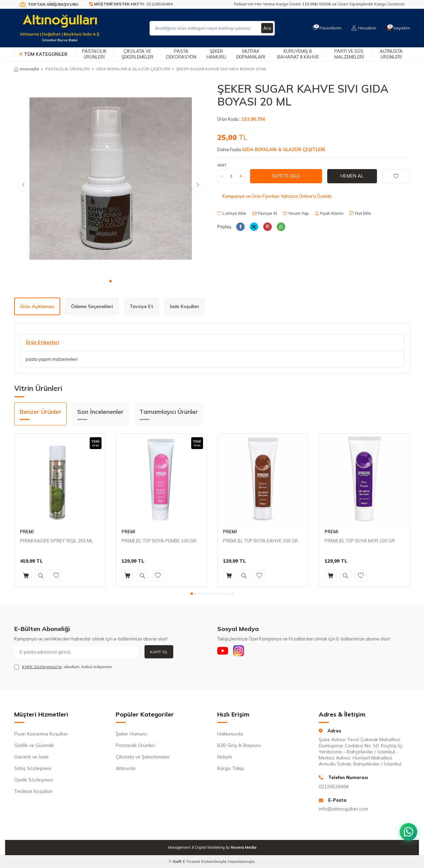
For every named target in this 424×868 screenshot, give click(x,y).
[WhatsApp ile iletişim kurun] (407, 827)
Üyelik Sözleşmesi (34, 780)
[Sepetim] (398, 28)
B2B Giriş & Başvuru (239, 745)
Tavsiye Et (265, 213)
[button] (110, 281)
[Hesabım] (363, 28)
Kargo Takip (231, 768)
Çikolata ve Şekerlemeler (137, 54)
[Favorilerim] (325, 28)
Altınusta (126, 768)
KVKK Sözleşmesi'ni (42, 667)
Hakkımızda (230, 734)
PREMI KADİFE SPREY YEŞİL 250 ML (57, 541)
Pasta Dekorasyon (181, 54)
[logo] (60, 24)
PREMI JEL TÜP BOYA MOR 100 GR (360, 541)
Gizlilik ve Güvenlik (34, 745)
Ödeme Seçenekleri (92, 306)
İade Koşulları (184, 306)
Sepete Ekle (286, 176)
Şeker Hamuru (216, 54)
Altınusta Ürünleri (391, 54)
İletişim (225, 757)
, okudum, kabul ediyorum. (64, 667)
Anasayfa (27, 69)
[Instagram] (243, 652)
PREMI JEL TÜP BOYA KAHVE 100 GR (261, 541)
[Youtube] (224, 652)
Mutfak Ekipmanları (251, 54)
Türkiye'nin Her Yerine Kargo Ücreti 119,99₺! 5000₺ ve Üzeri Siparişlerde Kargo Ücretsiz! (319, 4)
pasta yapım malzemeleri (52, 359)
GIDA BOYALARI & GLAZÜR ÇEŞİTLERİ (133, 69)
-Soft (175, 861)
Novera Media (244, 847)
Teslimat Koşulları (33, 791)
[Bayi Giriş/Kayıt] (49, 4)
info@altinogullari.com (343, 809)
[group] (111, 179)
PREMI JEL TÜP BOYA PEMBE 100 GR (159, 541)
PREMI (27, 532)
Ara (267, 28)
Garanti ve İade (31, 757)
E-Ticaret (191, 861)
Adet (222, 165)
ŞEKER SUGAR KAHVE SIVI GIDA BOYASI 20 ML (222, 69)
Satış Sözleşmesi (33, 768)
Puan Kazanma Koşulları (41, 734)
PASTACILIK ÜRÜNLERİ (68, 69)
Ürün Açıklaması (37, 306)
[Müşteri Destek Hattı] (131, 4)
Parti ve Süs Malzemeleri (349, 54)
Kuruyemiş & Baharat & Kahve (298, 54)
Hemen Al (352, 176)
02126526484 (334, 787)
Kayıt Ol (159, 652)
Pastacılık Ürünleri (94, 54)
